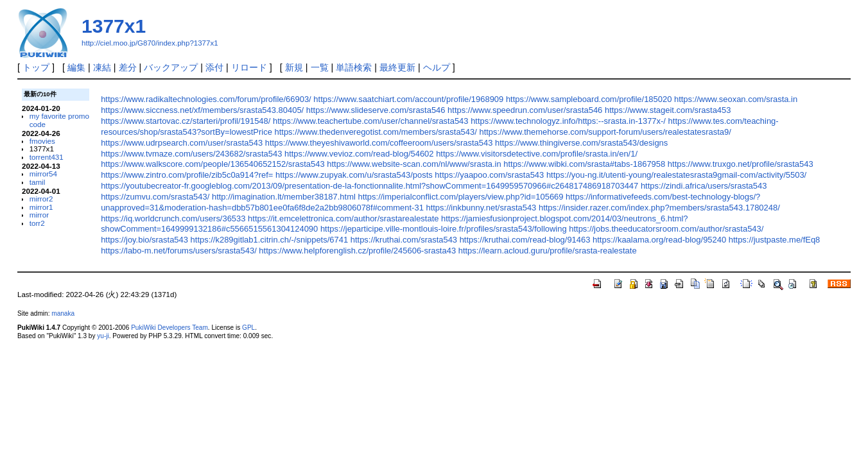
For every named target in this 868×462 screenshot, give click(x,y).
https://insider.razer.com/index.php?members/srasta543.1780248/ (659, 208)
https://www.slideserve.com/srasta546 (376, 110)
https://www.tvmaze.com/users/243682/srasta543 (191, 154)
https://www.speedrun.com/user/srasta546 (525, 110)
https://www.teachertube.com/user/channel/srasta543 (371, 121)
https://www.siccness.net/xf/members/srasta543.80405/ (202, 110)
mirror (39, 215)
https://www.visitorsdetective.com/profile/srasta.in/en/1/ (537, 154)
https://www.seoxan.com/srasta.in (736, 99)
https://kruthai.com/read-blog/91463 (525, 240)
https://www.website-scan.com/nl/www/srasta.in (414, 164)
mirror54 (43, 174)
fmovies (42, 141)
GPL (248, 328)
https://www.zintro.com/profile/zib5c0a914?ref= (187, 175)
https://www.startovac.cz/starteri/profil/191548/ (186, 121)
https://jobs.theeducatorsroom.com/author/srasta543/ (666, 229)
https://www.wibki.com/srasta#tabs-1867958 (584, 164)
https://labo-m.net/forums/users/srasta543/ (179, 251)
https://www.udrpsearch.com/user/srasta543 (182, 143)
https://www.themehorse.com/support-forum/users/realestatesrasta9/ (605, 132)
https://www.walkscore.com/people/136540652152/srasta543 (213, 164)
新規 (294, 67)
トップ (36, 67)
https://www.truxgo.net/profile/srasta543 (741, 164)
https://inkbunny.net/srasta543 (481, 208)
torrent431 (47, 157)
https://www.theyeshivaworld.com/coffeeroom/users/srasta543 (379, 143)
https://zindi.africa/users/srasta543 (704, 186)
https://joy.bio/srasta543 (144, 240)
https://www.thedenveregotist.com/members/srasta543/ (375, 132)
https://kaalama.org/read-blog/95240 (659, 240)
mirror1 (41, 207)
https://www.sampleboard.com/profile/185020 (589, 99)
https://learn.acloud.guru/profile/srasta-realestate (548, 251)
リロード (249, 67)
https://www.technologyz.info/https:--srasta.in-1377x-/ (568, 121)
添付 (214, 67)
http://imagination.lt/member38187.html (284, 197)
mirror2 (41, 199)
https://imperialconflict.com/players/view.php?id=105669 (460, 197)
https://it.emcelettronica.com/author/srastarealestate (343, 218)
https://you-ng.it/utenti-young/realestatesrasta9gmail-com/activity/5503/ (676, 175)
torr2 (37, 223)
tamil (38, 182)
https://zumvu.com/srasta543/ (155, 197)
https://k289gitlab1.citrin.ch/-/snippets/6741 (270, 240)
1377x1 (114, 26)
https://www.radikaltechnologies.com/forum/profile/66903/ (206, 99)
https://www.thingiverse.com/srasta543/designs (581, 143)
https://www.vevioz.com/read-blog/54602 (359, 154)
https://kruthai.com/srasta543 (404, 240)
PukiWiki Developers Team (169, 328)
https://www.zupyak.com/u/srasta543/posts (354, 175)
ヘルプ (437, 67)
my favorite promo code (59, 120)
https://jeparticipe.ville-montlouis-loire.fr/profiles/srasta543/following (444, 229)
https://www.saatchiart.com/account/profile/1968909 (408, 99)
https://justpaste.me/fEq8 (775, 240)
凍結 (102, 67)
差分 (128, 67)
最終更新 (397, 67)
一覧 (320, 67)
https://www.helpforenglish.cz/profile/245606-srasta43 (357, 251)
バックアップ (171, 67)
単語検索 (354, 67)
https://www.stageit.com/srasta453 (668, 110)
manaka (63, 313)
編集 (76, 67)
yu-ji (103, 336)
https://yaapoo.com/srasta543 (489, 175)
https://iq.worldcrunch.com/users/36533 (173, 218)
